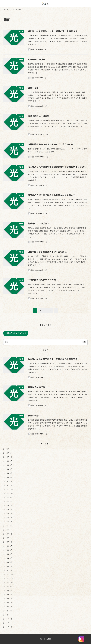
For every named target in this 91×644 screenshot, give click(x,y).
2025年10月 (8, 457)
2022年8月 (8, 591)
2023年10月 (8, 542)
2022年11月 (8, 578)
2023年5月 (8, 554)
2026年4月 (8, 449)
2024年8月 (8, 502)
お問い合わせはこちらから (16, 333)
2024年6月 (8, 510)
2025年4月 (8, 473)
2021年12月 (8, 619)
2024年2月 (8, 526)
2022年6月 (8, 599)
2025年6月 (8, 465)
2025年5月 (8, 469)
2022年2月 (8, 611)
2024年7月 (8, 506)
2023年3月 (8, 562)
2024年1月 (8, 530)
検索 (84, 342)
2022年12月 (8, 574)
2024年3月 (8, 522)
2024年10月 (8, 493)
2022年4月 (8, 603)
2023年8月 (8, 546)
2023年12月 (8, 534)
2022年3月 (8, 607)
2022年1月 (8, 615)
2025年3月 (8, 477)
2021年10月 (8, 627)
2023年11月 (8, 538)
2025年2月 (8, 481)
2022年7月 (8, 595)
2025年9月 (8, 461)
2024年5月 (8, 514)
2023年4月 (8, 558)
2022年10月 (8, 582)
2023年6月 (8, 550)
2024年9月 (8, 497)
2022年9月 (8, 586)
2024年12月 (8, 489)
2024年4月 (8, 518)
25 (51, 311)
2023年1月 (8, 570)
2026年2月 (8, 453)
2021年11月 (8, 623)
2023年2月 (8, 566)
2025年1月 (8, 485)
